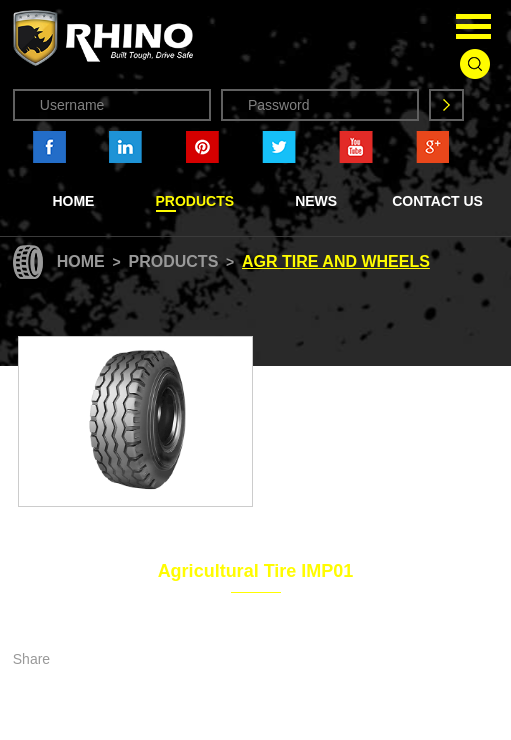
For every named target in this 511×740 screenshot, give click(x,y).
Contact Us (437, 201)
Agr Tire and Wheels (336, 261)
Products (195, 201)
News (316, 201)
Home (73, 201)
